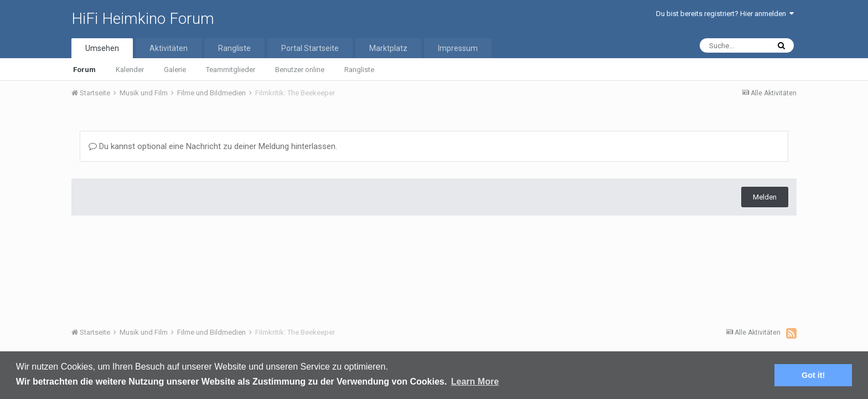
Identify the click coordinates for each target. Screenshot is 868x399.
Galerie (175, 70)
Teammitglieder (231, 70)
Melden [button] (765, 197)
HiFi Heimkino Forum (143, 19)
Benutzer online (300, 70)
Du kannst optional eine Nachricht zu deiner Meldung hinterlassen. (213, 146)
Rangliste (359, 70)
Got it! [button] (813, 375)
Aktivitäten (169, 48)
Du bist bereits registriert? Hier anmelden (725, 14)
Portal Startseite (310, 48)
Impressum (458, 48)
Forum (84, 70)
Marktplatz (388, 48)
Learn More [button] (475, 382)
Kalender (130, 70)
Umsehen (102, 48)
